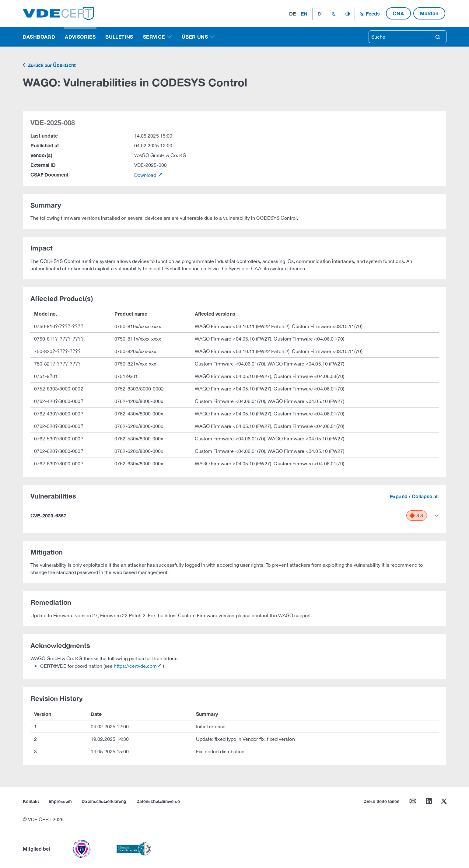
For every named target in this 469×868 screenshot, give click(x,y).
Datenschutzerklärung (104, 801)
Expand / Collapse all (414, 496)
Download (146, 175)
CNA (398, 13)
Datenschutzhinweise (158, 801)
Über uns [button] (195, 37)
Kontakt (31, 801)
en (304, 14)
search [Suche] (438, 37)
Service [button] (154, 37)
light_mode (320, 14)
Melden (429, 13)
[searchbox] (399, 37)
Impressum (60, 801)
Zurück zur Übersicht (51, 65)
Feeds (372, 14)
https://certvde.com (135, 666)
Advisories (80, 37)
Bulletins (119, 37)
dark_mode (334, 14)
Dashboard (39, 37)
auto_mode (348, 14)
